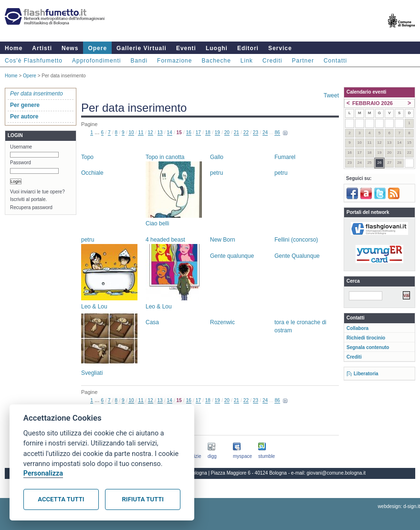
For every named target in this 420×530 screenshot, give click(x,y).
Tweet (331, 95)
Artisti (42, 48)
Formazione (174, 61)
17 (198, 132)
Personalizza (43, 473)
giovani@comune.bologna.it (336, 473)
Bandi (139, 61)
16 (189, 132)
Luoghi (217, 48)
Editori (248, 48)
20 (227, 132)
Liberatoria (366, 374)
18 (208, 132)
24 (265, 132)
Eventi (186, 48)
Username (21, 147)
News (70, 48)
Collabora (357, 328)
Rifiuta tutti (143, 499)
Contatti (335, 61)
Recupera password (31, 207)
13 (160, 132)
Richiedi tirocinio (366, 338)
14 (170, 132)
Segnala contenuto (368, 347)
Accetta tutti (61, 499)
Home (14, 48)
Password (21, 163)
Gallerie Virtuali (142, 48)
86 (277, 132)
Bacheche (216, 61)
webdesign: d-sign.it (399, 506)
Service (280, 48)
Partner (303, 61)
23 (256, 132)
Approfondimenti (96, 61)
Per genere (25, 105)
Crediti (273, 61)
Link (247, 61)
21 (236, 132)
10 (131, 132)
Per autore (24, 117)
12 (151, 132)
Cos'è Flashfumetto (34, 61)
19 (217, 132)
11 (141, 132)
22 (246, 132)
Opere (97, 48)
